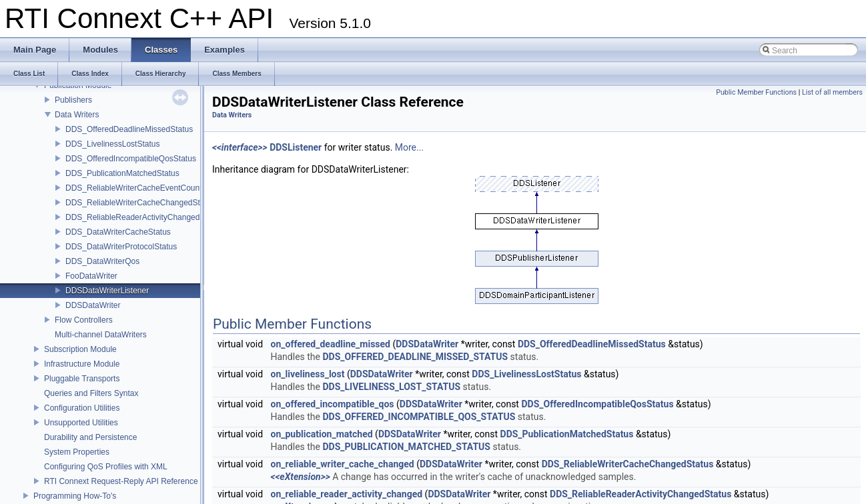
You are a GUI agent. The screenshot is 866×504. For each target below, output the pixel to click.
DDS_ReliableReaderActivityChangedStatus (144, 217)
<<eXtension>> (301, 477)
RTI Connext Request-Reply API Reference (121, 481)
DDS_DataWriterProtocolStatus (121, 247)
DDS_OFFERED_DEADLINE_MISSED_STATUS (415, 357)
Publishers (73, 100)
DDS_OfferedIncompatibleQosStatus (131, 159)
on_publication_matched (322, 434)
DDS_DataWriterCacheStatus (118, 232)
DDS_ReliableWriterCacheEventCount (134, 188)
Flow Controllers (84, 320)
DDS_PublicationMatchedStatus (122, 173)
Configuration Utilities (82, 408)
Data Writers (77, 115)
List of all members (832, 92)
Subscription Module (80, 349)
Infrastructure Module (82, 364)
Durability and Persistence (90, 437)
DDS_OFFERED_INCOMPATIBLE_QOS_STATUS (419, 417)
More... (409, 147)
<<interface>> (240, 147)
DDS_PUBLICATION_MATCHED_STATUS (406, 447)
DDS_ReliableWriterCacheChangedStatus (140, 203)
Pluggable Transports (82, 379)
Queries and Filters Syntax (91, 393)
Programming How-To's (75, 496)
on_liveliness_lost (308, 374)
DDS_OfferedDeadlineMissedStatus (129, 129)
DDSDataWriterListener (107, 291)
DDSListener (296, 147)
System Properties (77, 452)
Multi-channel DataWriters (101, 335)
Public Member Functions (756, 92)
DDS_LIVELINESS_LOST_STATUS (391, 387)
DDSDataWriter (93, 305)
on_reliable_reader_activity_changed (347, 494)
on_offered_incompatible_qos (333, 404)
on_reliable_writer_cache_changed (343, 464)
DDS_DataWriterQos (102, 261)
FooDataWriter (91, 276)
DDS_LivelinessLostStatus (112, 144)
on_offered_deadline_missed (331, 344)
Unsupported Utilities (81, 423)
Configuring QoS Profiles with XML (106, 467)
